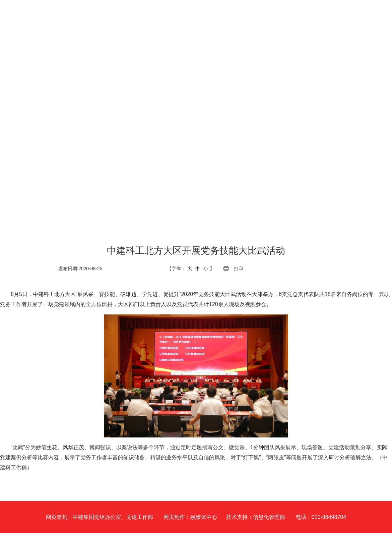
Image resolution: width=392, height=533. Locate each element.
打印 (239, 269)
